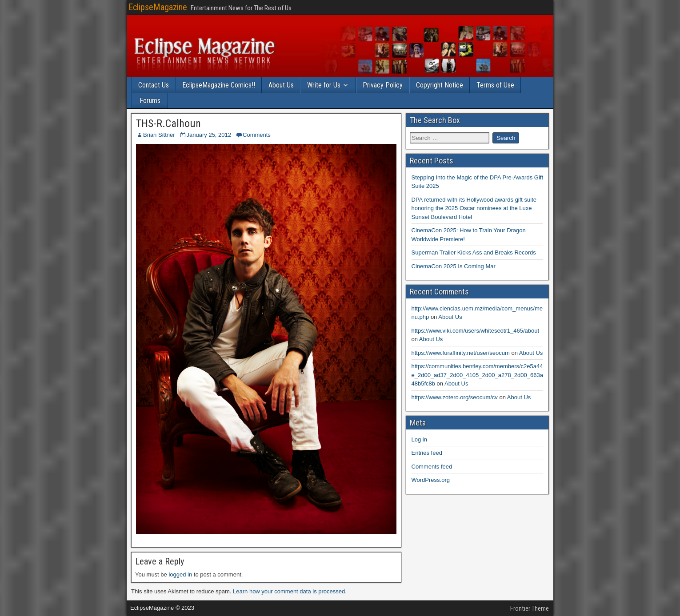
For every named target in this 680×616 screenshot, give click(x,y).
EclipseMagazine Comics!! (219, 85)
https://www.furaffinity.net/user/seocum (461, 353)
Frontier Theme (530, 608)
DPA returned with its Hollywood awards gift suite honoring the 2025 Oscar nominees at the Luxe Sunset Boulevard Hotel (474, 208)
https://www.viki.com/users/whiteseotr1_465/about (476, 331)
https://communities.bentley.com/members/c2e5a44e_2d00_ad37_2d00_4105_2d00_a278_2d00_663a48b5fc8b (477, 375)
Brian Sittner (159, 135)
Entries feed (427, 453)
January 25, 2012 (209, 135)
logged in (180, 574)
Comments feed (432, 467)
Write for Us (324, 85)
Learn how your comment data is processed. (290, 591)
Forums (150, 101)
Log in (419, 439)
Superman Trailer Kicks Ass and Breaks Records (474, 252)
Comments (257, 135)
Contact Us (154, 85)
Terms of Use (495, 85)
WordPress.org (431, 480)
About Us (281, 85)
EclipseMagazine (158, 7)
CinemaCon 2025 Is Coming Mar (454, 266)
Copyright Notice (440, 85)
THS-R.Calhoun (168, 123)
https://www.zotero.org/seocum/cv (455, 397)
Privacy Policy (383, 85)
